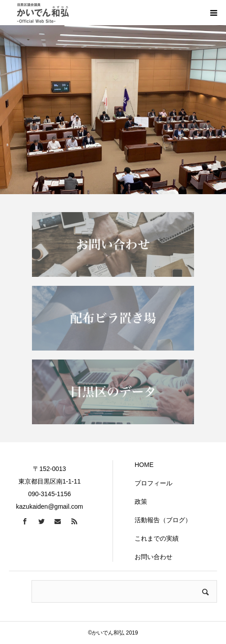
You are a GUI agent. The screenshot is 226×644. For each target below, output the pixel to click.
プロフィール (154, 483)
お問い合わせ (154, 557)
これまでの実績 (157, 538)
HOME (144, 465)
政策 (141, 502)
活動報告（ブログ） (163, 520)
